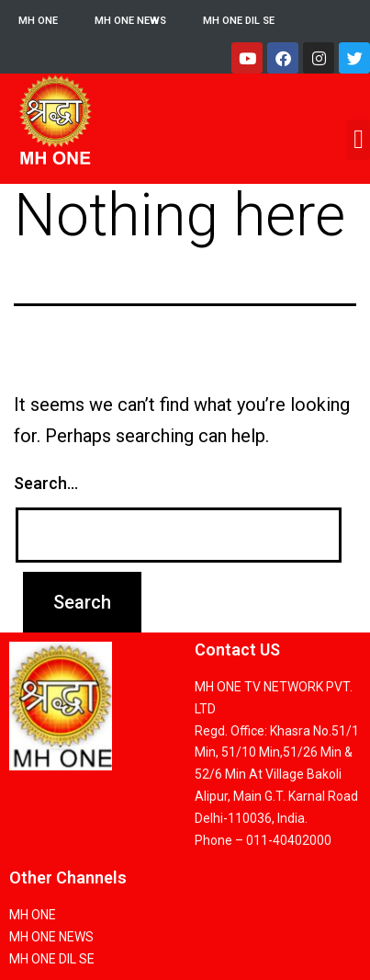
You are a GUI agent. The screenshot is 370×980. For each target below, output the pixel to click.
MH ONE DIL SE (239, 21)
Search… (46, 483)
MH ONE (38, 21)
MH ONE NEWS (130, 21)
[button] (359, 140)
